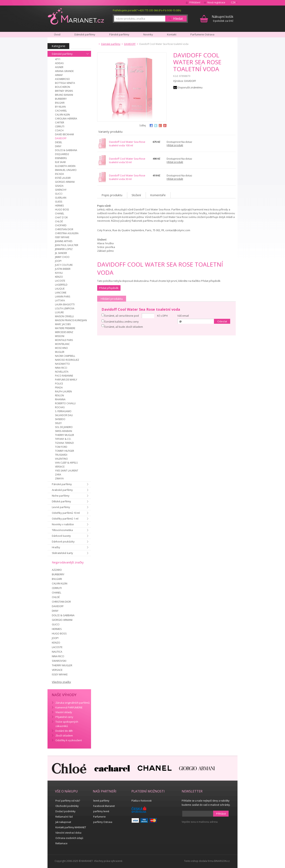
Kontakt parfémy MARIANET (71, 827)
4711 (58, 59)
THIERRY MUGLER (65, 435)
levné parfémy (101, 801)
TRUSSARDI (61, 455)
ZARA (58, 475)
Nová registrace (216, 2)
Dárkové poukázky (63, 541)
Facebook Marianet (104, 806)
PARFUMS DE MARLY (66, 380)
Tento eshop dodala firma (199, 861)
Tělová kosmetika (62, 530)
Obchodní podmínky (67, 806)
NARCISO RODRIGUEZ (67, 360)
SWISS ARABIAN (64, 431)
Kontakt (172, 34)
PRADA (59, 388)
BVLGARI (60, 103)
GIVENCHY (61, 190)
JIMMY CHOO (62, 257)
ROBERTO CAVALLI (65, 403)
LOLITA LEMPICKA (65, 308)
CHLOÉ (59, 221)
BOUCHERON (63, 87)
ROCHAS (60, 407)
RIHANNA (60, 399)
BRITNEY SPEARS (64, 91)
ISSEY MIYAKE (62, 237)
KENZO (59, 277)
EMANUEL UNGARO (66, 170)
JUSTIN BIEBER (63, 269)
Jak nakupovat (63, 822)
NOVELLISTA (62, 372)
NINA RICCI (61, 368)
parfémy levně (101, 811)
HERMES (59, 206)
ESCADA (59, 174)
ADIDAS (59, 63)
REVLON (59, 395)
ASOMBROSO (62, 79)
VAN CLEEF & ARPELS (66, 463)
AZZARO (57, 570)
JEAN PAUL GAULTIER (67, 245)
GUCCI (59, 194)
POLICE (59, 384)
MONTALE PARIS (64, 340)
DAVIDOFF (61, 138)
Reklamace (61, 843)
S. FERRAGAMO (63, 411)
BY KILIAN (60, 107)
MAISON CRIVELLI (64, 316)
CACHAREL (61, 111)
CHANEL (60, 213)
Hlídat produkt (175, 145)
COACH (59, 130)
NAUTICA (57, 652)
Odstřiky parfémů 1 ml (65, 519)
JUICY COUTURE (64, 265)
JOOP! (58, 261)
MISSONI (60, 336)
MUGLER (60, 352)
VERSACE (60, 467)
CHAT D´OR (61, 217)
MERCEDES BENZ (64, 332)
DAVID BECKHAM (64, 134)
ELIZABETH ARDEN (65, 166)
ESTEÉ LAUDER (63, 178)
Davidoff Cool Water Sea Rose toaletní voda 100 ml (127, 144)
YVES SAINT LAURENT (67, 471)
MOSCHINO (61, 348)
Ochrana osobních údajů (69, 838)
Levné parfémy (61, 507)
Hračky (56, 547)
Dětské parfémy (61, 501)
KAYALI (59, 273)
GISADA (59, 186)
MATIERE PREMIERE (65, 328)
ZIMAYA (59, 478)
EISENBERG (61, 158)
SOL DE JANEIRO (64, 427)
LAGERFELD (61, 285)
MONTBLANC (62, 344)
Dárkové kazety (61, 536)
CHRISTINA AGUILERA (67, 233)
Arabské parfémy (62, 490)
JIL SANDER (61, 253)
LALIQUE (60, 289)
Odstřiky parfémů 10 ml (66, 513)
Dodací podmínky (65, 811)
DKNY (58, 146)
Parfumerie (99, 817)
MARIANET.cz (76, 16)
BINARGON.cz (222, 861)
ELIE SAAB (60, 162)
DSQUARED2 (62, 154)
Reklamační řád (64, 817)
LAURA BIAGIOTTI (65, 304)
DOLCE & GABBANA (66, 150)
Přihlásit (221, 814)
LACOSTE (60, 281)
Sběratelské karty (62, 553)
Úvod (57, 34)
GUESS (59, 202)
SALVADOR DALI (64, 415)
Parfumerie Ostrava (202, 34)
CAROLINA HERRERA (66, 119)
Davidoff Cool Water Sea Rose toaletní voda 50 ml (127, 160)
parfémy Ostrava (103, 822)
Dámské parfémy (62, 54)
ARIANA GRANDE (64, 71)
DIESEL (59, 142)
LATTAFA (60, 301)
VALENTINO (61, 459)
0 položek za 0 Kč (223, 18)
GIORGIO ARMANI (65, 182)
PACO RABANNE (64, 376)
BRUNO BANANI (64, 95)
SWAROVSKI (59, 661)
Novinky (148, 34)
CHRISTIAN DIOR (64, 229)
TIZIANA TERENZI (64, 443)
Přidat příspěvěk (109, 288)
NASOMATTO (62, 364)
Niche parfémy (61, 496)
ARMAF (59, 75)
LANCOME (61, 293)
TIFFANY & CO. (63, 439)
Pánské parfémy (62, 484)
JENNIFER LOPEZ (64, 249)
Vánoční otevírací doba (68, 833)
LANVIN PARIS (63, 297)
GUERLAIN (61, 198)
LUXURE (59, 312)
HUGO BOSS (62, 210)
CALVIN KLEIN (62, 115)
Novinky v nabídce (63, 524)
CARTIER (60, 123)
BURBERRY (61, 99)
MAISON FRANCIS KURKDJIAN (71, 320)
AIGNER (59, 67)
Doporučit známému (190, 87)
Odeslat (222, 321)
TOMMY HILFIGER (65, 451)
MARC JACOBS (63, 324)
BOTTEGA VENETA (65, 83)
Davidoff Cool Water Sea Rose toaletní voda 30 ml (127, 177)
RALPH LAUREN (63, 391)
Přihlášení (195, 2)
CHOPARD (61, 225)
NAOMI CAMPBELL (65, 356)
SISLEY (58, 423)
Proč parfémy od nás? (68, 801)
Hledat (178, 19)
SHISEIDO (60, 419)
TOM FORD (61, 447)
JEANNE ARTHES (64, 241)
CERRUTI (60, 126)
